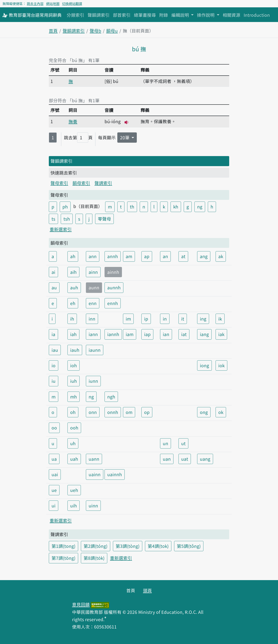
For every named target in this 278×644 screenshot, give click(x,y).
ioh (74, 365)
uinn (93, 506)
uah (74, 459)
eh (73, 303)
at (183, 256)
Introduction (257, 15)
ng (200, 207)
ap (147, 256)
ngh (111, 397)
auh (74, 287)
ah (73, 256)
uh (73, 443)
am (129, 256)
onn (93, 412)
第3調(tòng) (128, 546)
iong (204, 365)
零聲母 (104, 219)
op (147, 412)
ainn (93, 272)
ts (53, 219)
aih (73, 272)
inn (92, 319)
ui (54, 506)
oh (73, 412)
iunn (93, 381)
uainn (95, 474)
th (132, 207)
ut (183, 443)
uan (167, 459)
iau (55, 350)
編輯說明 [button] (181, 15)
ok (221, 412)
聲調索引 (103, 183)
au (54, 287)
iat (184, 334)
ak (221, 256)
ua (54, 459)
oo (54, 428)
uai (55, 474)
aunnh (114, 287)
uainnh (115, 474)
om (129, 412)
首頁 (53, 31)
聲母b (95, 31)
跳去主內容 (35, 4)
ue (54, 490)
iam (130, 334)
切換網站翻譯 (72, 4)
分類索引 (75, 15)
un (166, 443)
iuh (74, 381)
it (183, 319)
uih (74, 506)
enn (93, 303)
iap (147, 334)
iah (73, 334)
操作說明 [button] (206, 15)
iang (204, 334)
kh (176, 207)
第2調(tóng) (96, 546)
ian (166, 334)
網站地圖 (53, 4)
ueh (74, 490)
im (128, 319)
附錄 (164, 15)
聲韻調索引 (99, 15)
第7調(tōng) (63, 558)
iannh (113, 334)
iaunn (95, 350)
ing (203, 319)
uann (94, 459)
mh (74, 397)
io (54, 365)
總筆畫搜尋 (145, 15)
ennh (113, 303)
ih (72, 319)
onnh (113, 412)
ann (93, 256)
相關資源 (231, 15)
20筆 (125, 137)
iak (221, 334)
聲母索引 (59, 183)
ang (204, 256)
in (165, 319)
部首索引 (122, 15)
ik (220, 319)
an (165, 256)
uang (205, 459)
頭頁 (147, 590)
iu (54, 381)
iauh (75, 350)
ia (53, 334)
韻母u (112, 31)
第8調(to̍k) (94, 558)
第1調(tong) (63, 546)
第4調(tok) (158, 546)
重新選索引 (61, 229)
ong (204, 412)
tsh (67, 219)
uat (185, 459)
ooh (74, 428)
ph (65, 207)
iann (93, 334)
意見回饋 (81, 604)
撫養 (73, 121)
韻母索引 (81, 183)
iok (221, 365)
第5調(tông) (189, 546)
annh (113, 256)
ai (53, 272)
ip (146, 319)
